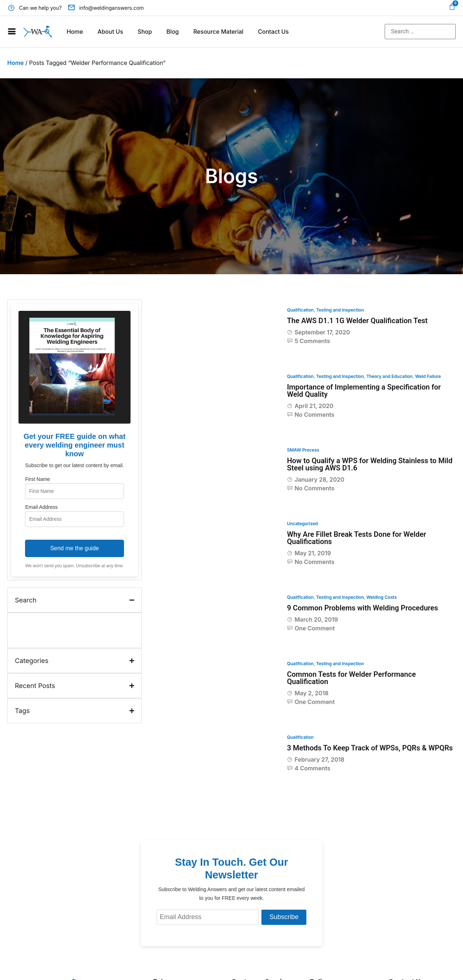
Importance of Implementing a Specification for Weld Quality (364, 391)
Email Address (41, 507)
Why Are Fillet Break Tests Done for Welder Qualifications (356, 538)
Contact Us (273, 32)
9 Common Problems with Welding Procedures (362, 608)
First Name (37, 479)
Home (75, 32)
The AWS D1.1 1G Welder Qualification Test (357, 321)
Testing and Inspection (340, 310)
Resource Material (218, 32)
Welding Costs (381, 597)
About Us (110, 32)
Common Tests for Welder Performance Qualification (351, 678)
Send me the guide (74, 548)
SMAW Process (303, 450)
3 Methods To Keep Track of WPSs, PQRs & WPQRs (370, 748)
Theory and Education (389, 376)
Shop (145, 32)
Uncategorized (302, 524)
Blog (173, 32)
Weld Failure (428, 376)
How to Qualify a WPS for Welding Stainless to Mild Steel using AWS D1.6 (370, 464)
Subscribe (284, 917)
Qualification (300, 310)
